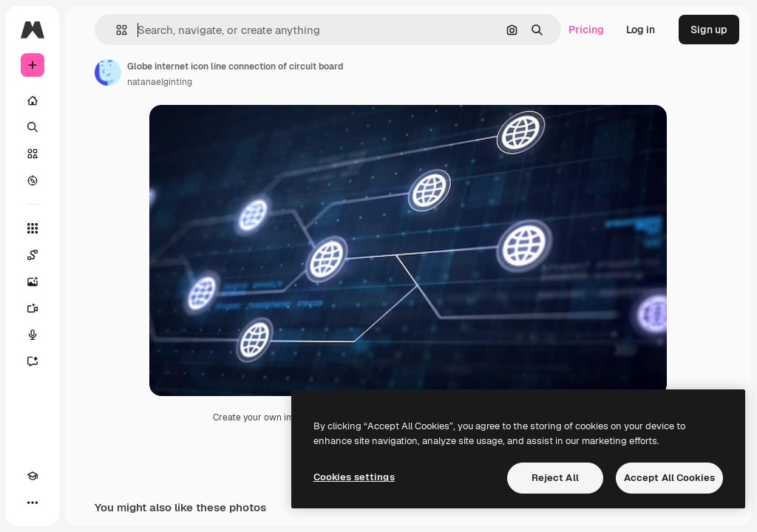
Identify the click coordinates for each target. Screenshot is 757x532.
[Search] (33, 127)
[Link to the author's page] (108, 72)
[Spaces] (33, 255)
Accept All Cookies (669, 478)
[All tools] (33, 228)
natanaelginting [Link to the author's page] (160, 82)
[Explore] (33, 180)
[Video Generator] (33, 308)
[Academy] (33, 476)
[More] (33, 502)
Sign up (709, 30)
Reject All (555, 478)
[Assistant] (33, 361)
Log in (641, 30)
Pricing (586, 30)
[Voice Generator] (33, 335)
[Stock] (33, 154)
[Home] (33, 100)
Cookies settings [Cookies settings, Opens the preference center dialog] (354, 477)
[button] (116, 30)
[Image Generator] (33, 282)
